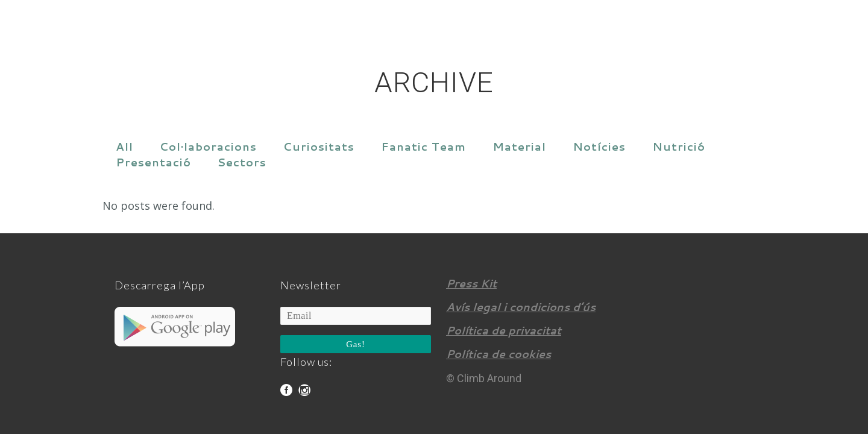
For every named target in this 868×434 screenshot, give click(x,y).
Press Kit (471, 283)
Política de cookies (498, 354)
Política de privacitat (504, 330)
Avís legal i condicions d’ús (521, 307)
